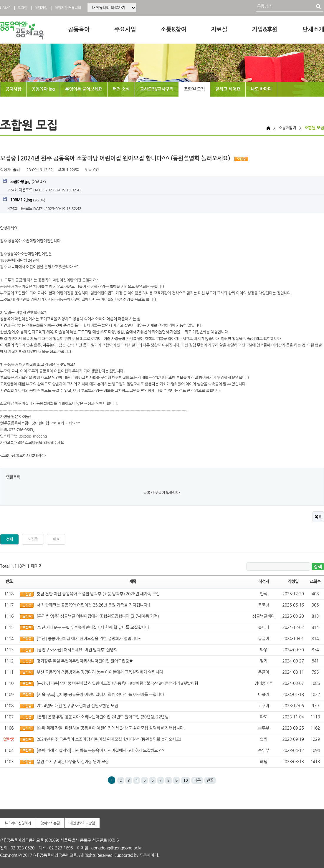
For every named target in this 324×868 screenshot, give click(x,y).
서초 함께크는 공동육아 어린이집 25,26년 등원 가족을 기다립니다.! (93, 605)
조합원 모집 (194, 89)
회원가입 (41, 8)
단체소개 (313, 29)
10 (186, 780)
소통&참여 (173, 29)
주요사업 (125, 29)
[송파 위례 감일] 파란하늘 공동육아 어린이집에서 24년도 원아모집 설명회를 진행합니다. (111, 728)
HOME (5, 8)
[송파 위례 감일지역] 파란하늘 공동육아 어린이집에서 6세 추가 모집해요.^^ (100, 751)
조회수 (315, 582)
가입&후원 (265, 29)
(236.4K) (24, 181)
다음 (197, 780)
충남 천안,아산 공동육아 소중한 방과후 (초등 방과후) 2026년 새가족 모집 (98, 594)
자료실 (219, 29)
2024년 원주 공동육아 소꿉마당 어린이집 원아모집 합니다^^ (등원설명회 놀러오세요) (109, 739)
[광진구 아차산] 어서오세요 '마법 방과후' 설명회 (77, 650)
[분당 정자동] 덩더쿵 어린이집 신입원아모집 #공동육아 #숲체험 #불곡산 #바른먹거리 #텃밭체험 (117, 683)
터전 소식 (121, 89)
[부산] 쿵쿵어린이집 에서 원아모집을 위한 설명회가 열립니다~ (89, 639)
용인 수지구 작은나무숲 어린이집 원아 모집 (73, 762)
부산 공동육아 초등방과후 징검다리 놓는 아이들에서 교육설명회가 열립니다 (100, 672)
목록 (318, 517)
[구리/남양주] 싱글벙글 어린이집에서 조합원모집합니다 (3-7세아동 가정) (98, 616)
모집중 (33, 539)
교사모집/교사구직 (157, 89)
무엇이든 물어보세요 (84, 89)
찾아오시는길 (50, 823)
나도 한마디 (261, 89)
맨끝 (210, 780)
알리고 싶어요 (228, 89)
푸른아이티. (149, 855)
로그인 (22, 8)
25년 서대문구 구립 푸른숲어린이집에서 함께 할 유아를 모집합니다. (93, 627)
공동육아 (79, 29)
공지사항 (13, 89)
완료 (56, 539)
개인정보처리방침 (82, 823)
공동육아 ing (43, 89)
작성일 (293, 582)
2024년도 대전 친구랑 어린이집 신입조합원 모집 (77, 706)
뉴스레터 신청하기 (18, 823)
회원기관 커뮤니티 (68, 8)
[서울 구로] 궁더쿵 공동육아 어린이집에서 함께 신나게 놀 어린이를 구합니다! (101, 695)
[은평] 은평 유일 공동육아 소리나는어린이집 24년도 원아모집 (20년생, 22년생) (103, 717)
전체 (9, 539)
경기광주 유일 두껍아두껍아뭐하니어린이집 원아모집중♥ (85, 661)
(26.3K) (24, 199)
